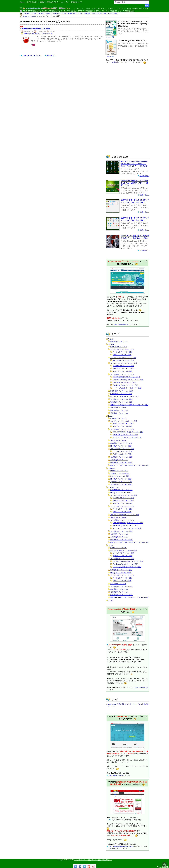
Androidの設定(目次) (30, 13)
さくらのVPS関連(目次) (126, 11)
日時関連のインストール (119, 413)
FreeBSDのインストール (119, 471)
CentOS (111, 344)
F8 (21, 27)
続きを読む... (52, 55)
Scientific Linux (113, 487)
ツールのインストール (118, 408)
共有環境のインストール (119, 410)
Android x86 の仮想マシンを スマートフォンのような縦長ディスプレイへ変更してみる (135, 183)
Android (111, 339)
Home (22, 2)
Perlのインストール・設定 (122, 355)
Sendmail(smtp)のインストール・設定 (126, 377)
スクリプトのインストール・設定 (122, 349)
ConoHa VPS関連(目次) (69, 11)
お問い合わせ (32, 2)
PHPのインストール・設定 (122, 352)
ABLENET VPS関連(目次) (32, 11)
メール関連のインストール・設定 (122, 374)
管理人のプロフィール (55, 2)
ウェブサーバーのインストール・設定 (124, 363)
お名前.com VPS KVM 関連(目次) (105, 11)
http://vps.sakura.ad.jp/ (122, 325)
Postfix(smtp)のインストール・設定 (125, 385)
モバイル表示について (74, 2)
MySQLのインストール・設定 (123, 360)
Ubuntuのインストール (118, 548)
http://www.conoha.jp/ (116, 775)
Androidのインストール (119, 341)
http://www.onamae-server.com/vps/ (121, 846)
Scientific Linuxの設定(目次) (94, 13)
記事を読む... (144, 176)
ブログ (110, 601)
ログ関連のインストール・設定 (121, 399)
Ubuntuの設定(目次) (111, 13)
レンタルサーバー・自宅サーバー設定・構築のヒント (93, 860)
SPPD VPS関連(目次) (85, 11)
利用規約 (42, 2)
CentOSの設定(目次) (45, 13)
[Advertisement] (62, 82)
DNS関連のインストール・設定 (122, 391)
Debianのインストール (118, 418)
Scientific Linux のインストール (121, 490)
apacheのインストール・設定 (123, 366)
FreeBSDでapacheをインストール (36, 28)
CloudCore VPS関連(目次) (51, 11)
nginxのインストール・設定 (123, 371)
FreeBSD (27, 34)
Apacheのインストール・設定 (42, 34)
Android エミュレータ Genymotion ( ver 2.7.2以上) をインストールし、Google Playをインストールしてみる (134, 164)
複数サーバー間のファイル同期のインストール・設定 (129, 405)
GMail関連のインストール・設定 (124, 382)
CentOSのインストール (119, 347)
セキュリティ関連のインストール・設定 (125, 397)
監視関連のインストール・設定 (121, 402)
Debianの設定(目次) (60, 13)
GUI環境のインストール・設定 (121, 394)
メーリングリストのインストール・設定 (127, 388)
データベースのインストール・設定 (123, 358)
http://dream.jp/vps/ (141, 687)
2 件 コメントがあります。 (32, 55)
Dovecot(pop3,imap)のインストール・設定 (128, 380)
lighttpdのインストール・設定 (123, 369)
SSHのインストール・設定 (120, 473)
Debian (111, 416)
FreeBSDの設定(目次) (76, 13)
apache (52, 32)
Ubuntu (111, 545)
